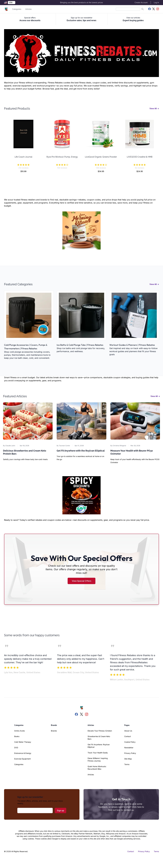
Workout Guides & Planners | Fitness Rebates (132, 345)
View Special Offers (81, 581)
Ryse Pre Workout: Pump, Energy (62, 157)
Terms (127, 764)
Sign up (60, 810)
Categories (17, 9)
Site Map (128, 759)
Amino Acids (19, 731)
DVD (16, 748)
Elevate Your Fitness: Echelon (100, 731)
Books (17, 736)
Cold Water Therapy (23, 742)
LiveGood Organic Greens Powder (101, 157)
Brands (54, 731)
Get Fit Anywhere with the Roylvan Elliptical (81, 451)
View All (154, 108)
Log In (156, 3)
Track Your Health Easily (98, 753)
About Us (128, 731)
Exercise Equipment (22, 759)
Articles (28, 9)
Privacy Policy (130, 753)
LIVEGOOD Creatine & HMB (140, 157)
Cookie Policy (130, 742)
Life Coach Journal (23, 157)
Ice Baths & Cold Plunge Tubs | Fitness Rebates (80, 345)
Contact (128, 736)
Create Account (141, 3)
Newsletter (129, 748)
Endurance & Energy (23, 753)
